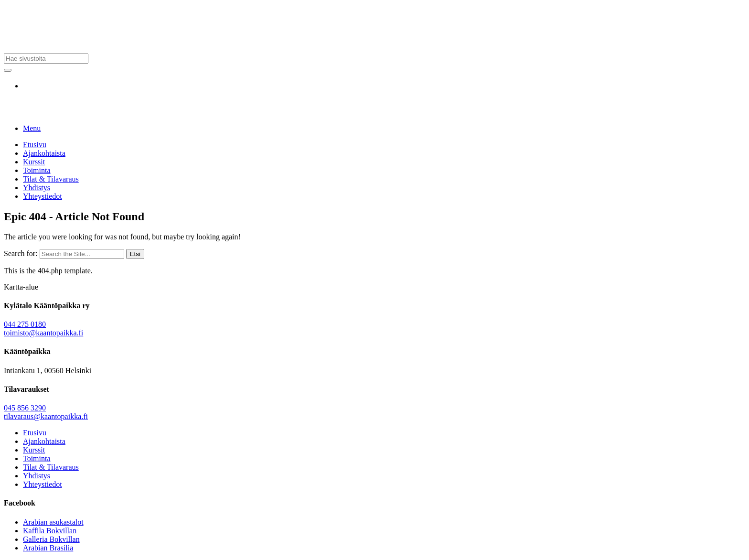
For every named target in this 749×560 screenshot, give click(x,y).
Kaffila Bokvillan (50, 531)
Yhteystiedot (43, 196)
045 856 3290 (25, 408)
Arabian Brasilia (48, 548)
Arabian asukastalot (53, 522)
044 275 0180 (25, 324)
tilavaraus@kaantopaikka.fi (46, 416)
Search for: (21, 253)
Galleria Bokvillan (51, 539)
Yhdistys (37, 188)
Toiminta (37, 170)
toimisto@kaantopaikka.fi (43, 333)
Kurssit (34, 162)
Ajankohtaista (44, 153)
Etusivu (35, 145)
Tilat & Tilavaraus (51, 179)
